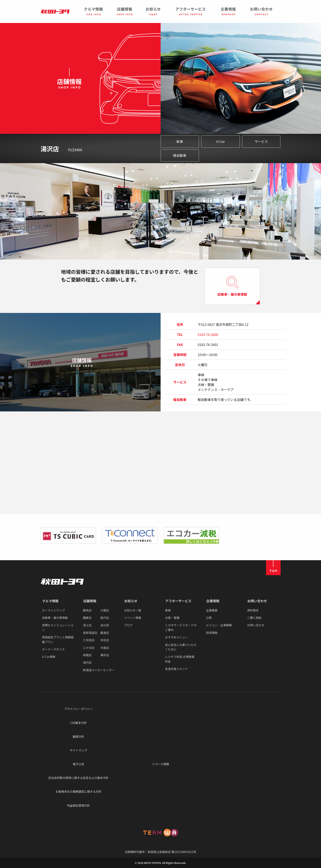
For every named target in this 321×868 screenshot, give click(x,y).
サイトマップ (78, 750)
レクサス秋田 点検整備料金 (180, 659)
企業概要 (212, 610)
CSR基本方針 (79, 723)
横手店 (105, 655)
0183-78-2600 (208, 334)
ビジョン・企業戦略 (219, 625)
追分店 (105, 625)
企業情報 (213, 601)
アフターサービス (178, 601)
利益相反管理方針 (78, 805)
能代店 (105, 618)
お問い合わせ (257, 601)
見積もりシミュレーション (58, 627)
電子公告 (78, 764)
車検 (168, 610)
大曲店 (105, 648)
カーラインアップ (54, 610)
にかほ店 (89, 648)
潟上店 (87, 625)
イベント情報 (133, 618)
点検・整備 (172, 618)
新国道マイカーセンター (99, 670)
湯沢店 (87, 662)
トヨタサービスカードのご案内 (181, 627)
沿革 (209, 618)
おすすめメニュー (177, 637)
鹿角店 (87, 610)
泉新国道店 (90, 633)
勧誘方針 (78, 736)
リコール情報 (160, 764)
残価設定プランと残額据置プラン (58, 639)
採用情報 (212, 633)
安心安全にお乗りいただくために (181, 647)
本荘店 (105, 640)
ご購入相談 (254, 618)
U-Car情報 (49, 657)
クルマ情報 (50, 601)
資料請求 (253, 610)
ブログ (128, 625)
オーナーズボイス (53, 649)
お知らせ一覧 (133, 610)
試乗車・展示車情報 (55, 618)
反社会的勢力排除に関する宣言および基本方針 (78, 778)
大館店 (105, 610)
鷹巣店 (87, 618)
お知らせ (131, 601)
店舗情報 (90, 601)
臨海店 (105, 633)
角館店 (87, 655)
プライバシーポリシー (79, 709)
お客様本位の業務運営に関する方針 (78, 791)
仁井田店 (89, 640)
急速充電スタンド (177, 669)
